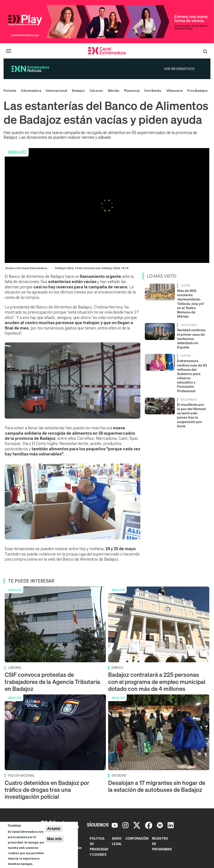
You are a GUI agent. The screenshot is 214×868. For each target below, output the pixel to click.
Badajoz (78, 91)
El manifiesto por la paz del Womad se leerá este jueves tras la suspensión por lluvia (191, 415)
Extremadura (31, 91)
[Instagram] (126, 825)
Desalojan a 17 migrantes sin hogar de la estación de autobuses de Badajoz (157, 786)
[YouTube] (115, 825)
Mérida (113, 91)
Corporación (137, 839)
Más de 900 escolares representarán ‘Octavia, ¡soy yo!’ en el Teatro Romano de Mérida (191, 303)
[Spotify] (160, 825)
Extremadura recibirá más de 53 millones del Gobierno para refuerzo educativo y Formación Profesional (192, 376)
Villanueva (174, 91)
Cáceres (96, 91)
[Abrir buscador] (205, 51)
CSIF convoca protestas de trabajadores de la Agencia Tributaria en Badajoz (52, 682)
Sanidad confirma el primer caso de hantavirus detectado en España (191, 339)
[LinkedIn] (171, 825)
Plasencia (132, 91)
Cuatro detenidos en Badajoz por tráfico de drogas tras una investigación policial (47, 790)
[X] (137, 825)
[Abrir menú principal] (9, 51)
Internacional (57, 91)
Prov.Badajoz (198, 91)
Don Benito (153, 91)
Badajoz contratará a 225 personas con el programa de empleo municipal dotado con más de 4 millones (157, 682)
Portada (10, 91)
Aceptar (54, 829)
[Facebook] (149, 825)
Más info (55, 839)
